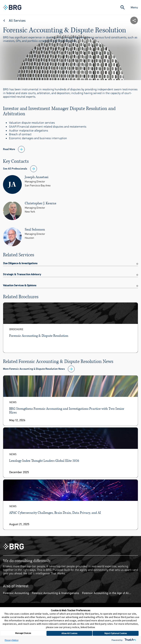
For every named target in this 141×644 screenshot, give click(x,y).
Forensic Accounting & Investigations (55, 593)
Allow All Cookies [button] (69, 633)
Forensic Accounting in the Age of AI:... (107, 593)
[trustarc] (130, 640)
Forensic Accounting (16, 593)
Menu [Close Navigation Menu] (134, 7)
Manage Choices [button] (23, 633)
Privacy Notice (12, 640)
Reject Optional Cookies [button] (116, 633)
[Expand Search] (123, 7)
